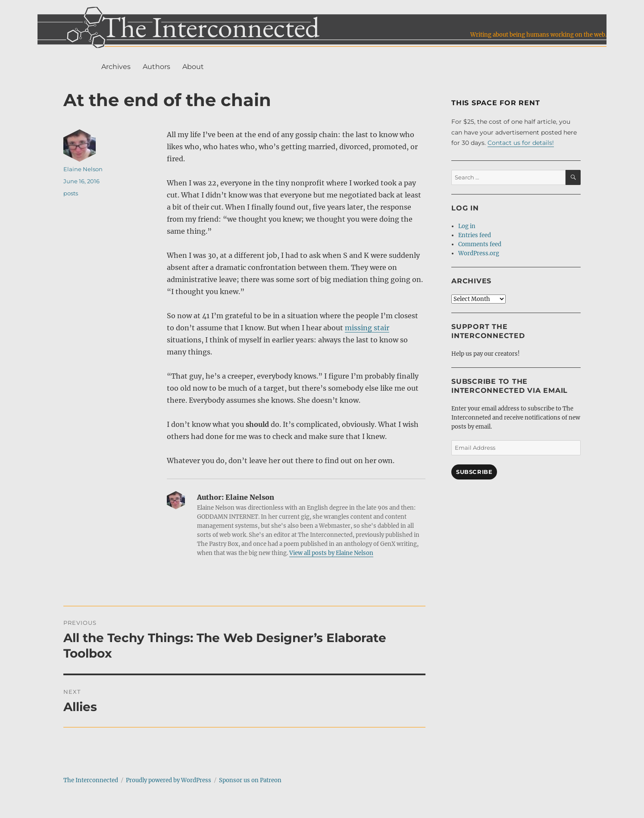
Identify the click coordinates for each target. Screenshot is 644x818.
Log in (467, 226)
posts (71, 193)
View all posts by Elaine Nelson (331, 553)
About (193, 67)
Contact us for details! (521, 143)
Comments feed (480, 244)
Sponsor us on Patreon (250, 780)
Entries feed (475, 235)
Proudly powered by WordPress (169, 780)
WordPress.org (479, 253)
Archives (116, 67)
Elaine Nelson (83, 169)
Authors (156, 67)
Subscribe (474, 472)
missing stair (367, 328)
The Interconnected (91, 780)
